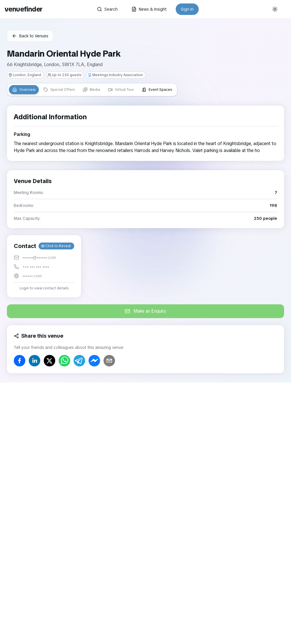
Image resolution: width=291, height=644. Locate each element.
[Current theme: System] (275, 9)
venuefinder (23, 9)
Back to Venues (30, 36)
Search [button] (107, 9)
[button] (44, 266)
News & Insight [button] (149, 9)
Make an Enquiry (145, 311)
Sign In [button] (187, 9)
